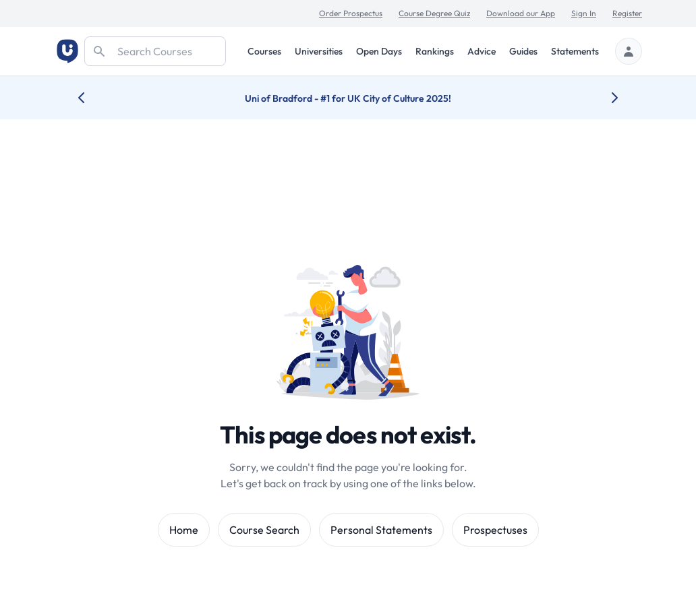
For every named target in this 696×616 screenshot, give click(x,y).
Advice (482, 51)
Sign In (584, 13)
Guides (523, 51)
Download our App (521, 13)
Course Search (264, 530)
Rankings (435, 51)
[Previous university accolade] (92, 98)
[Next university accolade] (604, 98)
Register (627, 13)
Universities (319, 51)
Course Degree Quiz (434, 13)
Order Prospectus (351, 13)
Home (184, 530)
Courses (264, 51)
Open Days (379, 51)
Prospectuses (495, 530)
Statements (575, 51)
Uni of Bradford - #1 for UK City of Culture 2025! (348, 98)
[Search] (155, 51)
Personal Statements (381, 530)
